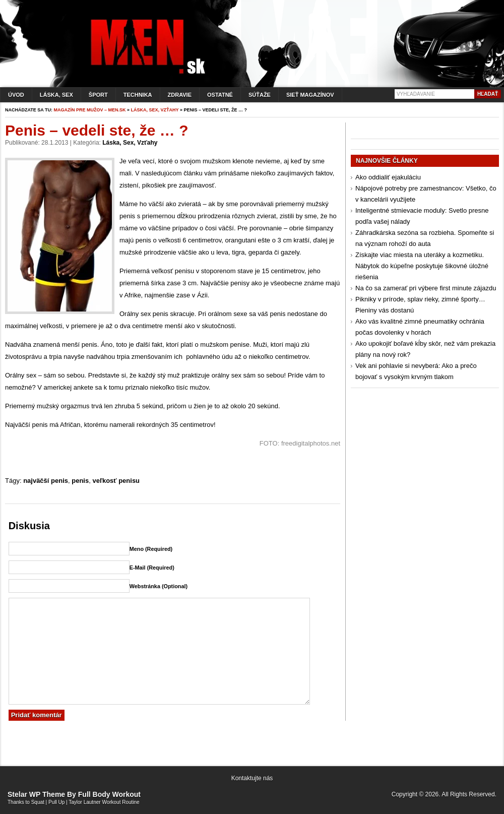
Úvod (16, 95)
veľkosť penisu (116, 481)
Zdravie (180, 95)
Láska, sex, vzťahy (155, 110)
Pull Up (56, 802)
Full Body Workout (109, 794)
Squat (38, 802)
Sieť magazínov (310, 95)
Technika (138, 95)
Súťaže (260, 95)
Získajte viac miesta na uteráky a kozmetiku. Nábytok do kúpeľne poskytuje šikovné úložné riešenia (422, 266)
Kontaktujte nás (252, 778)
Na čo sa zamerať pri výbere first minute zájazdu (426, 288)
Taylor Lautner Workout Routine (104, 802)
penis (80, 481)
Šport (98, 95)
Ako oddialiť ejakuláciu (388, 177)
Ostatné (220, 95)
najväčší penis (46, 481)
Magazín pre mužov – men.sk (90, 110)
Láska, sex (56, 95)
